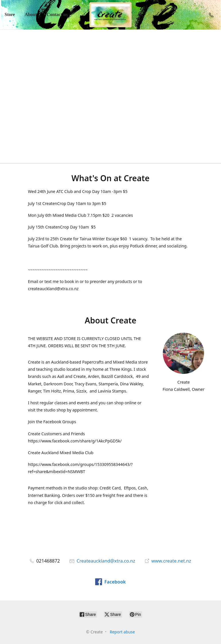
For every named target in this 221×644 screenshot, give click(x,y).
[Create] (111, 15)
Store (10, 14)
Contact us (57, 14)
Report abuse (122, 632)
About (31, 14)
